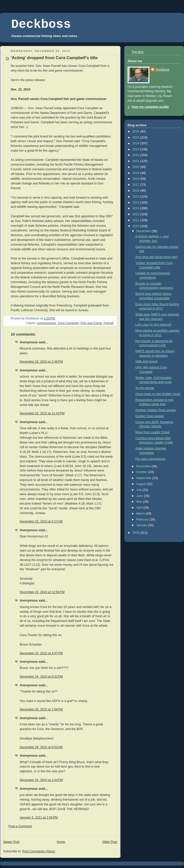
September (144, 478)
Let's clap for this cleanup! (154, 325)
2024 (137, 143)
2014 (137, 203)
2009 (137, 533)
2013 (137, 208)
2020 (137, 167)
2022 (137, 155)
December (144, 231)
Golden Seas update (150, 416)
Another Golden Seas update (156, 410)
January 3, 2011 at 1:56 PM (39, 818)
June (140, 496)
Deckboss (41, 24)
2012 (137, 214)
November (144, 466)
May (140, 502)
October (142, 472)
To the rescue (145, 388)
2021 (137, 161)
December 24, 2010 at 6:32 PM (41, 677)
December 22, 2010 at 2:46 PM (41, 362)
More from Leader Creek (153, 432)
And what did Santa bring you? (157, 257)
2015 (137, 197)
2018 (137, 179)
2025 (137, 137)
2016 (137, 191)
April (140, 508)
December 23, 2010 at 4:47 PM (41, 653)
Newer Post (11, 842)
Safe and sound (146, 361)
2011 (137, 220)
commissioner (46, 323)
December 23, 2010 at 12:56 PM (42, 592)
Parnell (109, 323)
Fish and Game (91, 323)
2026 (137, 131)
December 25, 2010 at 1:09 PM (41, 709)
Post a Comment (20, 826)
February (143, 520)
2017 (137, 185)
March (141, 514)
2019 (137, 173)
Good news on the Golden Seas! (158, 394)
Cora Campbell (68, 323)
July (139, 490)
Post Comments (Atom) (39, 851)
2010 (137, 226)
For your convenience (151, 459)
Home (61, 842)
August (142, 484)
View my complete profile (150, 107)
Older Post (110, 842)
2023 (137, 149)
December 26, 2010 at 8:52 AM (41, 747)
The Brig (138, 52)
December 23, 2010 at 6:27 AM (41, 521)
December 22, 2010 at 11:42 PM (42, 413)
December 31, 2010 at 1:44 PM (41, 780)
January (142, 525)
